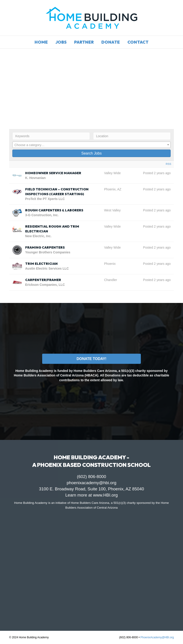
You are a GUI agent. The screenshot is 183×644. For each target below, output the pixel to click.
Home (41, 42)
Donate (111, 42)
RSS (169, 164)
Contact (138, 42)
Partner (84, 42)
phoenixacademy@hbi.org (91, 483)
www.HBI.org (105, 495)
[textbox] (91, 145)
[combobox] (91, 145)
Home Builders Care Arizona (90, 503)
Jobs (61, 42)
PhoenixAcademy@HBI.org (157, 637)
